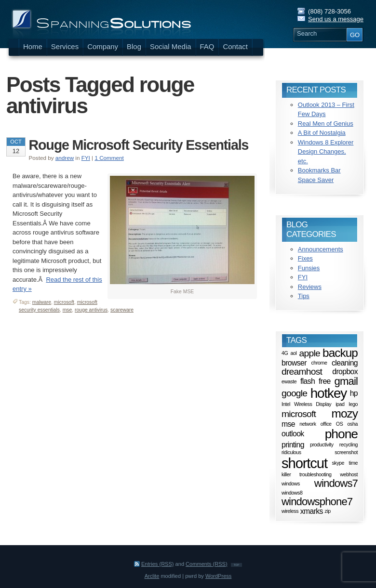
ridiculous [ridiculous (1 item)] (291, 452)
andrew (65, 158)
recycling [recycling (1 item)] (349, 444)
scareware (122, 310)
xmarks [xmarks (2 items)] (312, 511)
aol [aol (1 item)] (294, 353)
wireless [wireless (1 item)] (290, 511)
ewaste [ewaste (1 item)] (289, 381)
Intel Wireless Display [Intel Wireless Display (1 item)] (306, 404)
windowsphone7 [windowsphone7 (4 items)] (317, 502)
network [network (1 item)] (308, 424)
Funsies (309, 268)
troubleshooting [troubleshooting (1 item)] (315, 474)
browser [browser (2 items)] (294, 363)
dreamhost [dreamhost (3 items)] (302, 372)
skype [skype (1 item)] (338, 463)
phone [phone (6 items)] (341, 434)
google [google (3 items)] (294, 393)
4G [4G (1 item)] (285, 353)
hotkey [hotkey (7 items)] (329, 393)
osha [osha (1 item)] (353, 424)
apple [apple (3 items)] (310, 353)
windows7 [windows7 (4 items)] (336, 483)
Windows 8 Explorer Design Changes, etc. (326, 152)
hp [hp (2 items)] (354, 393)
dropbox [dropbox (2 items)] (345, 371)
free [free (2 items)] (325, 381)
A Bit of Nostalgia (322, 133)
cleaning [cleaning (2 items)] (345, 363)
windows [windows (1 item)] (291, 483)
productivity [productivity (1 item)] (322, 444)
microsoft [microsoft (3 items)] (299, 414)
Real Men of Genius (326, 124)
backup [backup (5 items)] (340, 353)
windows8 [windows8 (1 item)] (292, 493)
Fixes (305, 258)
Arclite (152, 576)
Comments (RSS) (207, 564)
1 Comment (109, 158)
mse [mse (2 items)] (288, 424)
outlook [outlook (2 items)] (293, 434)
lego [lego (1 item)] (353, 404)
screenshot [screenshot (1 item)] (346, 452)
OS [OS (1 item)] (340, 424)
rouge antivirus (91, 310)
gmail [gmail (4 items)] (346, 381)
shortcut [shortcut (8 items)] (304, 463)
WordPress (218, 576)
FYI (86, 158)
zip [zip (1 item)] (328, 511)
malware (42, 302)
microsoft (64, 302)
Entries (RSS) (158, 564)
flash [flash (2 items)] (308, 381)
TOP (236, 565)
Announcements (321, 249)
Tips (304, 296)
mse (67, 310)
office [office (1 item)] (326, 424)
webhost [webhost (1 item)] (349, 474)
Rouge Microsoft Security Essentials (139, 145)
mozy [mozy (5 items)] (345, 413)
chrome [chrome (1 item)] (319, 363)
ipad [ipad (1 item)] (340, 404)
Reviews (310, 287)
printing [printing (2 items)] (293, 444)
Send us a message (336, 19)
